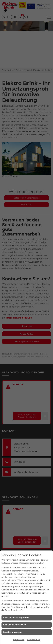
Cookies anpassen (12, 632)
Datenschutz (34, 640)
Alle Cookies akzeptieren (16, 618)
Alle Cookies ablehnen (15, 625)
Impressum (19, 640)
